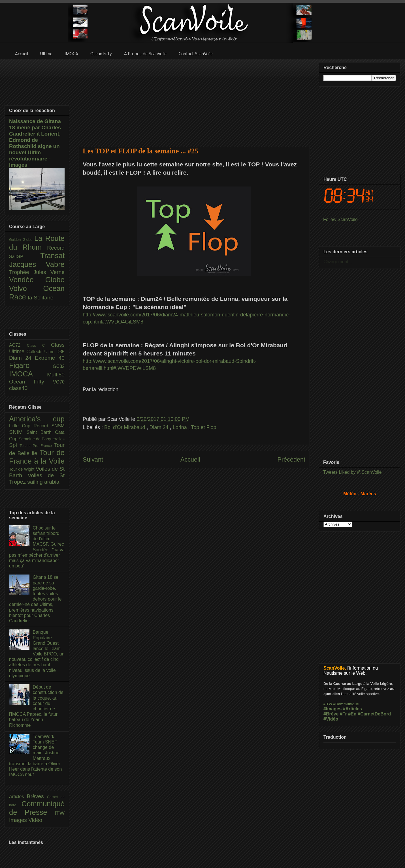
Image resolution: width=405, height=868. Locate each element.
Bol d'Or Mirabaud (125, 427)
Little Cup (21, 426)
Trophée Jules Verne (37, 272)
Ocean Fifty (31, 382)
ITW (60, 813)
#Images (332, 709)
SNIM (18, 432)
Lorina (181, 427)
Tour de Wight (22, 469)
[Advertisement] (194, 100)
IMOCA (28, 374)
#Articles (353, 709)
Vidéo (35, 820)
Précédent (291, 459)
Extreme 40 (50, 358)
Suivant (93, 459)
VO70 (59, 382)
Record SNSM (49, 426)
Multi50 (56, 375)
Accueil (190, 459)
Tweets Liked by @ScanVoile (352, 472)
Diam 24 (160, 427)
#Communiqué (346, 704)
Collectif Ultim (41, 352)
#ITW (328, 704)
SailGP (25, 257)
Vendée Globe (37, 280)
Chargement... (338, 262)
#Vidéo (331, 719)
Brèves (37, 796)
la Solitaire (41, 298)
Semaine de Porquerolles (42, 439)
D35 (60, 352)
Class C (39, 345)
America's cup (37, 419)
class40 (18, 388)
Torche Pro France (37, 446)
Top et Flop (203, 427)
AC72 (18, 345)
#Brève (331, 714)
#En (352, 714)
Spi (14, 445)
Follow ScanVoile (340, 219)
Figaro (31, 365)
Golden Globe (22, 240)
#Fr (343, 714)
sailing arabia (43, 482)
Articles (18, 797)
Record (56, 248)
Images (19, 820)
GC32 (59, 366)
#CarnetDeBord (374, 714)
